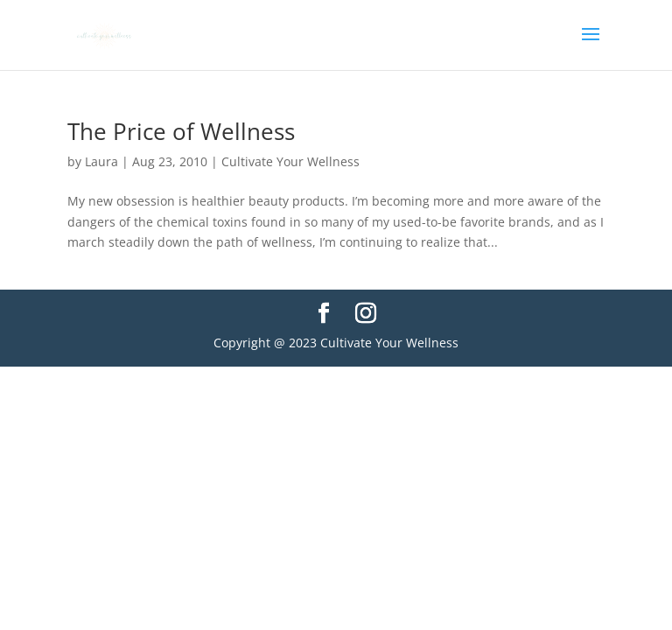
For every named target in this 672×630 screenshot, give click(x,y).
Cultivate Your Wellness (290, 161)
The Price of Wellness (181, 131)
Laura (101, 161)
